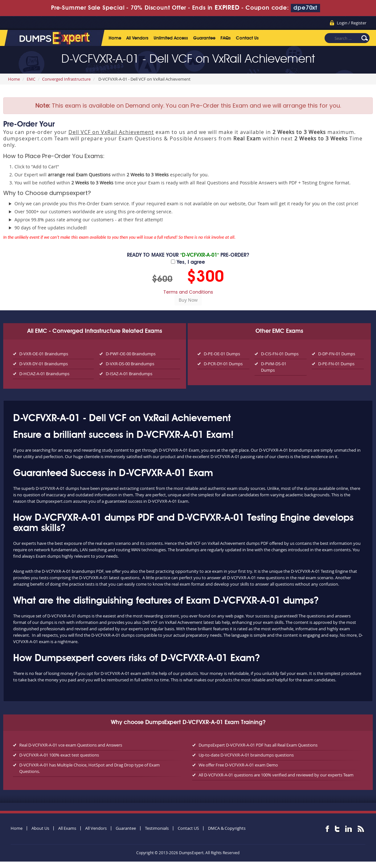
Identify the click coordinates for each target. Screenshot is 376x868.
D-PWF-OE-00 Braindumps (131, 354)
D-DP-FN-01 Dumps (337, 354)
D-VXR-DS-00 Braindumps (130, 364)
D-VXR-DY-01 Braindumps (44, 364)
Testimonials (157, 828)
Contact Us (247, 38)
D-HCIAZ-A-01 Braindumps (44, 374)
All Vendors (137, 38)
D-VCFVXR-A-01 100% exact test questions (59, 755)
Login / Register (352, 23)
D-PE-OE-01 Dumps (222, 354)
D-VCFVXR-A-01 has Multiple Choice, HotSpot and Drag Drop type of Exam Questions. (90, 768)
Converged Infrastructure (66, 79)
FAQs (226, 38)
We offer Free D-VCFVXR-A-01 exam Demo (238, 765)
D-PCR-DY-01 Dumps (223, 364)
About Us (40, 828)
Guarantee (204, 38)
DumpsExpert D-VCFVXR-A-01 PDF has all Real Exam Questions (258, 745)
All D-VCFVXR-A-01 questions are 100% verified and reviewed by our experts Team (276, 775)
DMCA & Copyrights (227, 828)
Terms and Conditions (188, 292)
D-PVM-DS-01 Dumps (274, 367)
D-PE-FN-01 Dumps (336, 364)
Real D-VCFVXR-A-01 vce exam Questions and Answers (71, 745)
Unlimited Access (171, 38)
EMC (31, 79)
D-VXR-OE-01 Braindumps (44, 354)
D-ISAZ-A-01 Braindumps (129, 374)
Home (115, 38)
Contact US (188, 828)
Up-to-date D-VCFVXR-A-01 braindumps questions (246, 755)
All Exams (67, 828)
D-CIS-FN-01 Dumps (280, 354)
